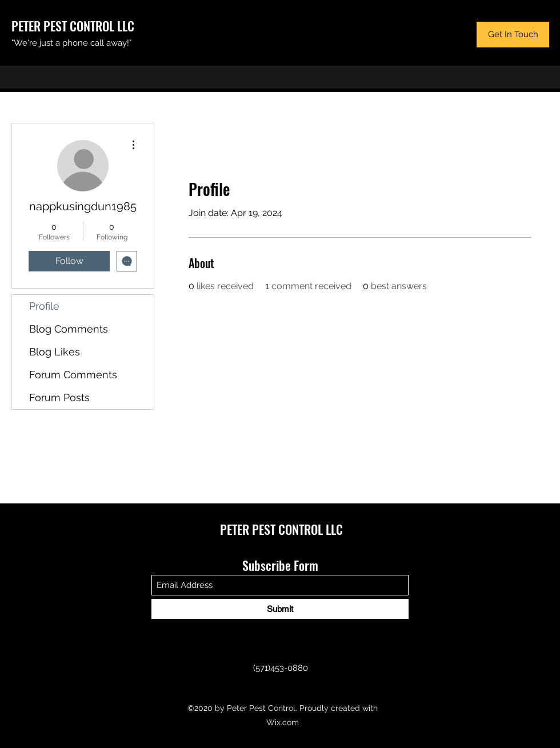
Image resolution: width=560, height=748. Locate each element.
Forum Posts (59, 397)
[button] (513, 35)
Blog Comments (69, 329)
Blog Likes (55, 352)
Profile (44, 306)
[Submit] (280, 609)
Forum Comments (73, 375)
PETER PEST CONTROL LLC (73, 26)
